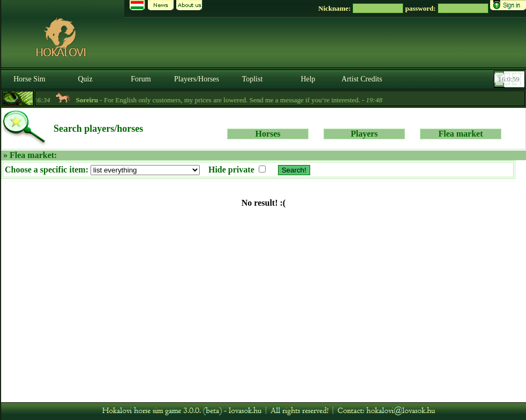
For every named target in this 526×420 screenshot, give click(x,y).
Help (308, 79)
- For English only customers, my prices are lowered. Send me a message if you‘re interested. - (234, 100)
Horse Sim (29, 79)
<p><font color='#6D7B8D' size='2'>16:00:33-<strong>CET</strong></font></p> (510, 79)
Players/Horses (197, 79)
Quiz (85, 79)
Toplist (253, 79)
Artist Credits (362, 79)
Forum (141, 79)
